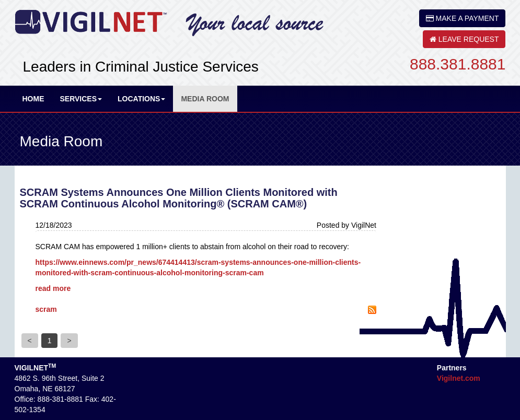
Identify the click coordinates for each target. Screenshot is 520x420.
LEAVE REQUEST (464, 39)
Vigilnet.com (459, 378)
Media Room (205, 99)
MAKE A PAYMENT (463, 18)
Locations (141, 99)
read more (53, 288)
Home (33, 99)
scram (46, 309)
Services (81, 99)
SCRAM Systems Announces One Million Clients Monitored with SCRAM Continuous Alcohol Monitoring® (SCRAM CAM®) (179, 198)
